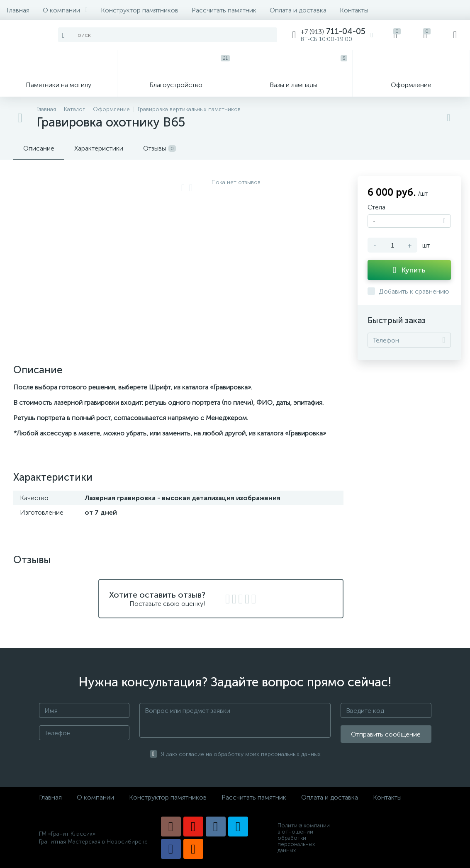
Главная (18, 10)
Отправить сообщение (386, 734)
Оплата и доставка (298, 10)
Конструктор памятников (140, 10)
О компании (65, 10)
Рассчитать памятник (224, 10)
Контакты (354, 10)
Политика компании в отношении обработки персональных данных (304, 838)
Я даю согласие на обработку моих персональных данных (241, 754)
